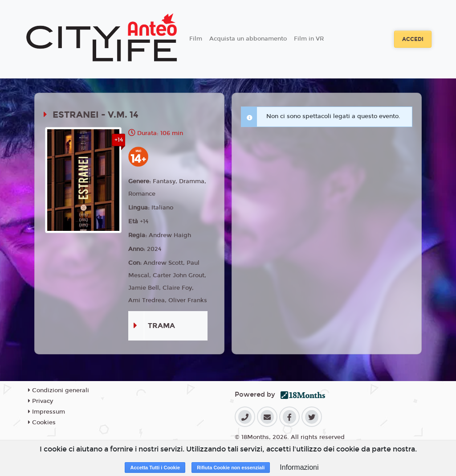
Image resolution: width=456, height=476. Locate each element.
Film (196, 39)
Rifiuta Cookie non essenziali (231, 468)
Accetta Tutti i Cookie (155, 468)
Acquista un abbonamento (248, 39)
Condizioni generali (59, 390)
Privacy (41, 401)
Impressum (47, 412)
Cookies (42, 423)
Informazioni (299, 467)
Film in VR (309, 39)
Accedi (413, 39)
